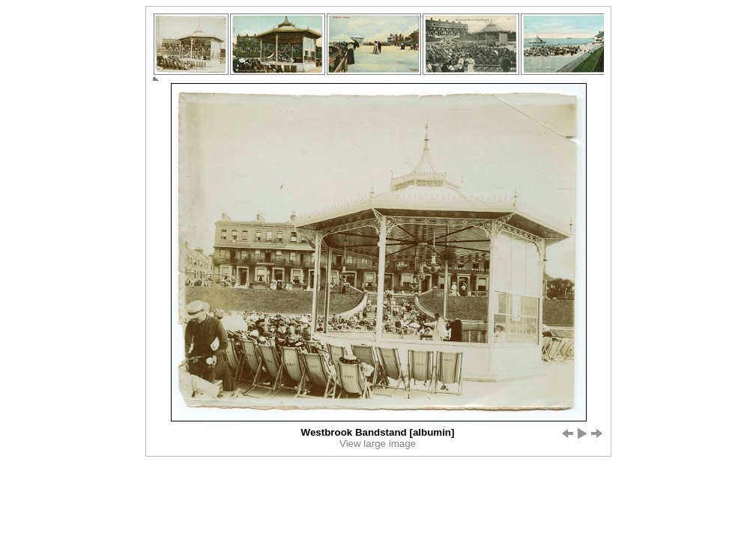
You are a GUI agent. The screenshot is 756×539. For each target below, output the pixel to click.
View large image (378, 444)
